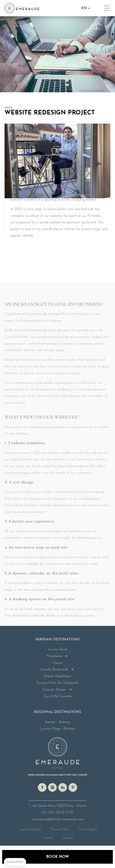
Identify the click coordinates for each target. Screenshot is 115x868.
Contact (48, 838)
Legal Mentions (30, 830)
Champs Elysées (54, 690)
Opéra (57, 663)
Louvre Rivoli (57, 650)
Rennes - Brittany (57, 722)
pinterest (73, 787)
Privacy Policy (60, 830)
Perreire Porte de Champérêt (57, 683)
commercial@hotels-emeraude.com (58, 819)
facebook (42, 787)
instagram (52, 787)
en (85, 8)
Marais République (57, 676)
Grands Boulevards (54, 670)
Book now (57, 857)
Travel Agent (88, 830)
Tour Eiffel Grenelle (57, 696)
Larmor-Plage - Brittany (57, 729)
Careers (68, 838)
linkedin (63, 787)
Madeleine (54, 656)
